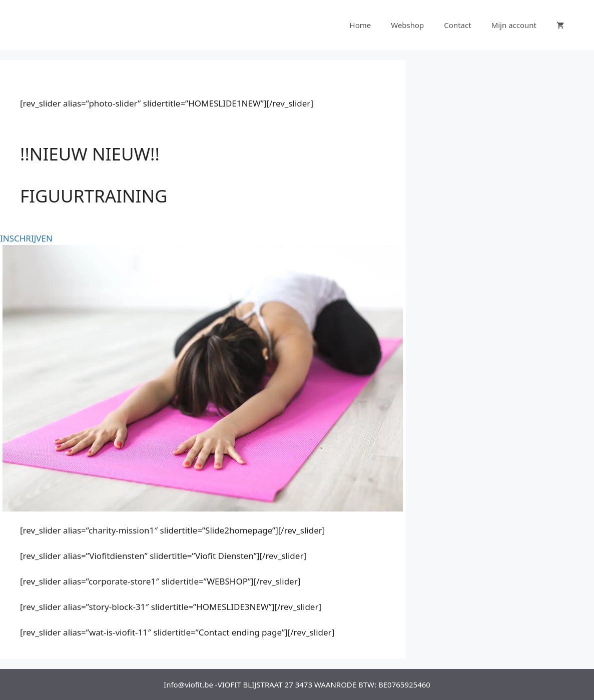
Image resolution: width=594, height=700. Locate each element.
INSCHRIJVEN (26, 238)
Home (361, 25)
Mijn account (514, 25)
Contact (457, 25)
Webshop (407, 25)
